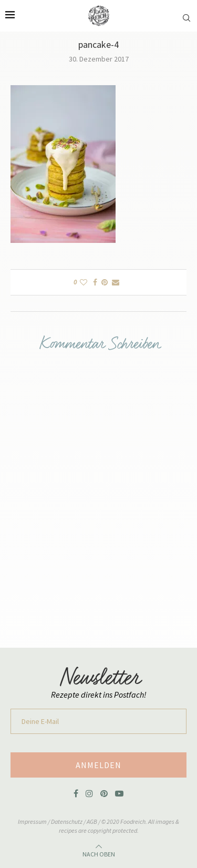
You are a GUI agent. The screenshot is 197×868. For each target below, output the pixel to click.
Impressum (33, 821)
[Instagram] (89, 793)
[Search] (186, 13)
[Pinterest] (104, 793)
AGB (92, 821)
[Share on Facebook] (95, 282)
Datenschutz (67, 821)
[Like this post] (84, 282)
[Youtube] (119, 793)
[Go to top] (99, 852)
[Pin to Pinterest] (105, 282)
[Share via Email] (116, 282)
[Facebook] (76, 793)
